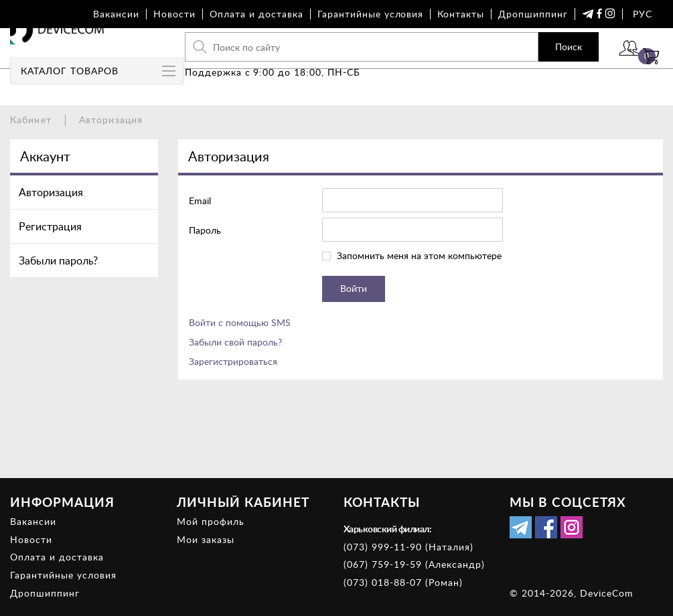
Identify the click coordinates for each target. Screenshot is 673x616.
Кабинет (31, 120)
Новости (174, 14)
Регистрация (50, 226)
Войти (589, 65)
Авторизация (51, 192)
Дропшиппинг (533, 14)
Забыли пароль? (58, 260)
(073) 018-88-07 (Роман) (403, 582)
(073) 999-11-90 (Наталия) (408, 547)
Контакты (461, 14)
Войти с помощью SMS (240, 322)
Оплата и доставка (256, 14)
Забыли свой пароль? (235, 342)
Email (200, 201)
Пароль (205, 230)
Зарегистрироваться (233, 361)
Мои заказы (206, 539)
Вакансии (116, 14)
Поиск (516, 57)
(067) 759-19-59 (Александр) (414, 564)
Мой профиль (211, 521)
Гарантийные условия (371, 14)
